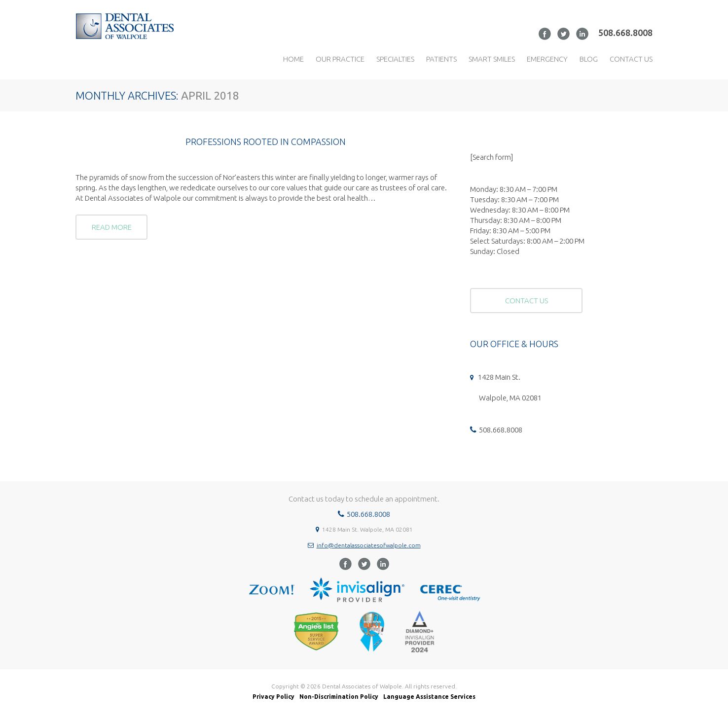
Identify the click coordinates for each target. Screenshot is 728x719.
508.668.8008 (625, 33)
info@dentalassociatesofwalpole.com (369, 545)
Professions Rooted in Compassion (266, 142)
